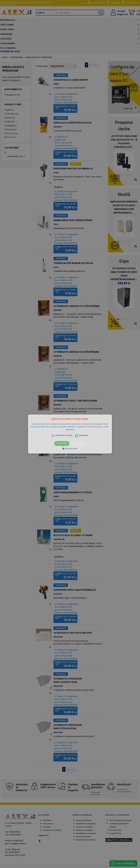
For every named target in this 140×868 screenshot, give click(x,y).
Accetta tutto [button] (62, 443)
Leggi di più (70, 430)
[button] (70, 434)
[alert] (70, 434)
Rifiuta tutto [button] (78, 443)
